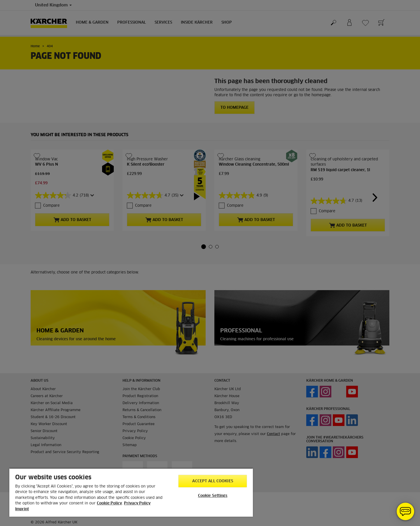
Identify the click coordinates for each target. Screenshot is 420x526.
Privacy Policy (137, 503)
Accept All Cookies (212, 481)
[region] (131, 492)
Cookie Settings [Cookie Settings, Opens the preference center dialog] (213, 496)
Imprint (22, 509)
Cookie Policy (109, 503)
